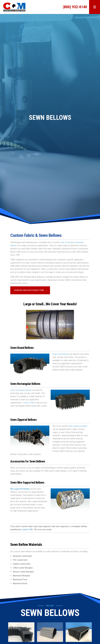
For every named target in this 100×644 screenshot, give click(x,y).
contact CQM (27, 530)
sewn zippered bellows (78, 426)
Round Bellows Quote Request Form (29, 290)
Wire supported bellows (20, 489)
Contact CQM (28, 403)
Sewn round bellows (61, 354)
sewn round (65, 242)
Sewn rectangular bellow (21, 390)
